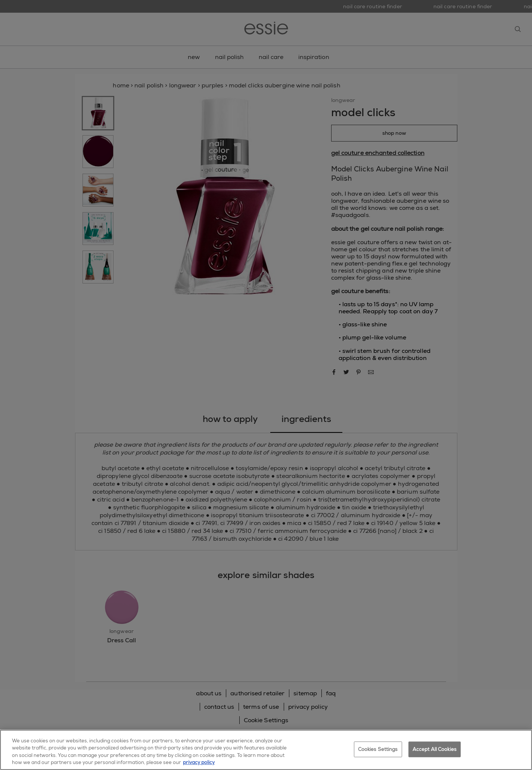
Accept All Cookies (435, 749)
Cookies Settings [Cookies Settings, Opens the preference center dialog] (378, 749)
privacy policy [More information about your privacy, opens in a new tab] (199, 762)
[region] (266, 750)
